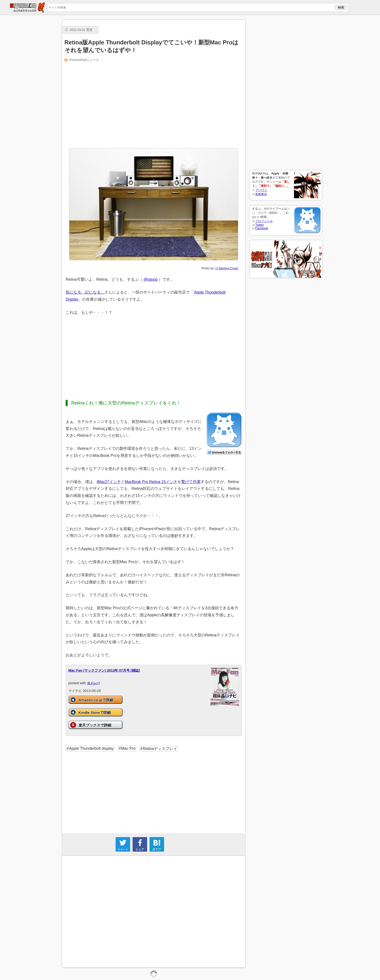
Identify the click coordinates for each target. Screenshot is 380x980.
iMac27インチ (109, 482)
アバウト (261, 190)
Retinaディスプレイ (160, 749)
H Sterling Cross (227, 268)
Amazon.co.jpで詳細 (96, 700)
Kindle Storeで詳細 (95, 712)
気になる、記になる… (85, 292)
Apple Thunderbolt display (91, 748)
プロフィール (264, 221)
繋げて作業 (191, 482)
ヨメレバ (93, 683)
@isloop (150, 279)
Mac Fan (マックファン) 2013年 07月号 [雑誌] (104, 670)
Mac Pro (128, 748)
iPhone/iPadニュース (84, 60)
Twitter (259, 225)
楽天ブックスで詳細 (95, 725)
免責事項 (261, 194)
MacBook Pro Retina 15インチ (151, 482)
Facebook (262, 228)
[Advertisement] (286, 92)
